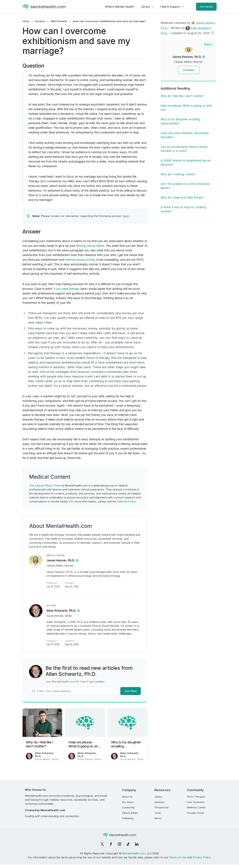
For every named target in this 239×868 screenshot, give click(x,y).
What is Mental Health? (120, 7)
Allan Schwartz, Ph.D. (61, 611)
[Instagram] (119, 844)
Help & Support (170, 7)
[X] (102, 844)
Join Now (131, 691)
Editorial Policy (126, 501)
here (126, 216)
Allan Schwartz (59, 21)
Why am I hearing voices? (178, 174)
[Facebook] (111, 844)
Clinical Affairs (130, 813)
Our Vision (128, 802)
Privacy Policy (202, 857)
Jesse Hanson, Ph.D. (61, 560)
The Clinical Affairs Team (45, 486)
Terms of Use (178, 857)
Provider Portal (195, 813)
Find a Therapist (196, 797)
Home (26, 21)
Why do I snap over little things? (182, 198)
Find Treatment (196, 802)
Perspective (161, 807)
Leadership (128, 807)
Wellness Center (196, 807)
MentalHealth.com (134, 853)
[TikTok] (128, 844)
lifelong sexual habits (90, 246)
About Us (127, 797)
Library (146, 7)
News (158, 818)
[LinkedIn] (137, 844)
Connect (189, 70)
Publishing (128, 818)
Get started (206, 7)
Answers (40, 21)
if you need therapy (66, 289)
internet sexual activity (80, 260)
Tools (158, 813)
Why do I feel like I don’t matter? (182, 96)
